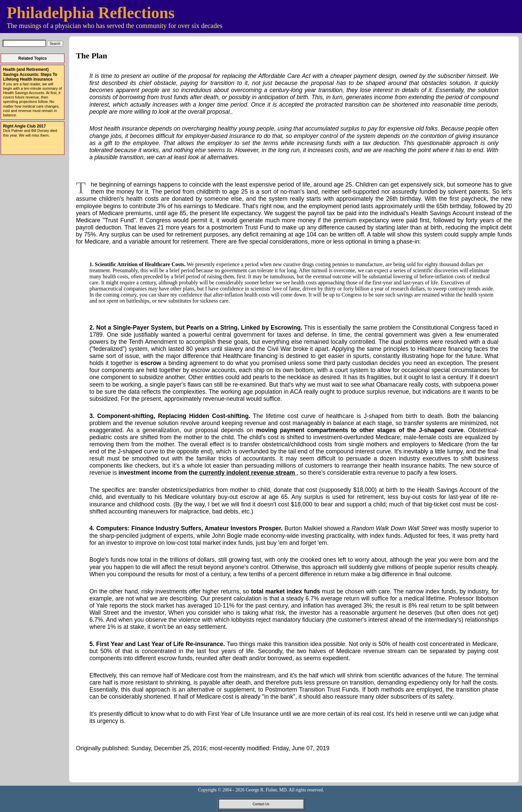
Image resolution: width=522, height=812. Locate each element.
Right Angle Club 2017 (24, 126)
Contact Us (261, 804)
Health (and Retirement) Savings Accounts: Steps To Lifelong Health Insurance (30, 74)
